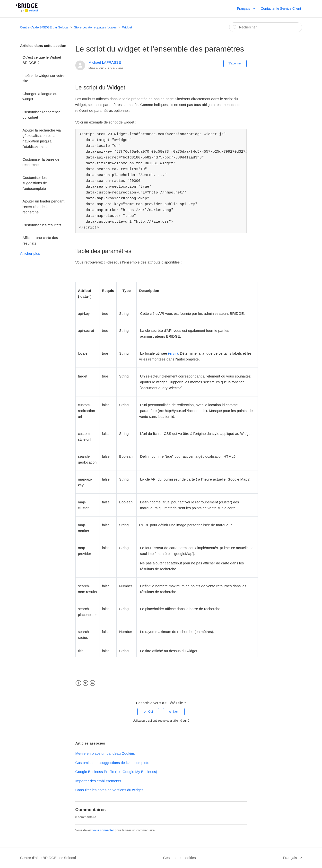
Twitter (85, 683)
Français (244, 9)
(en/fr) (173, 353)
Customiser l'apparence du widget (42, 115)
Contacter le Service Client (281, 9)
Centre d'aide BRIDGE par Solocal (44, 27)
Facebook (78, 683)
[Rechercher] (266, 27)
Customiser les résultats (42, 225)
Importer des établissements (98, 781)
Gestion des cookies (179, 858)
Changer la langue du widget (40, 96)
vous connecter (103, 830)
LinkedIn (92, 683)
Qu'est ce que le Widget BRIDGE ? (42, 60)
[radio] (148, 712)
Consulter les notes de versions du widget (109, 790)
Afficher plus (30, 253)
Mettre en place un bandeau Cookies (105, 753)
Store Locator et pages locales (95, 27)
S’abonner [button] (235, 63)
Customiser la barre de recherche (41, 162)
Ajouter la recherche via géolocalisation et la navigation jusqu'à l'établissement (42, 138)
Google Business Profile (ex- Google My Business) (116, 772)
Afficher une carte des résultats (40, 240)
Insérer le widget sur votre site (44, 78)
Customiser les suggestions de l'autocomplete (35, 183)
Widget (127, 27)
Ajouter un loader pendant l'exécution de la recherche (44, 207)
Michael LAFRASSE (105, 62)
